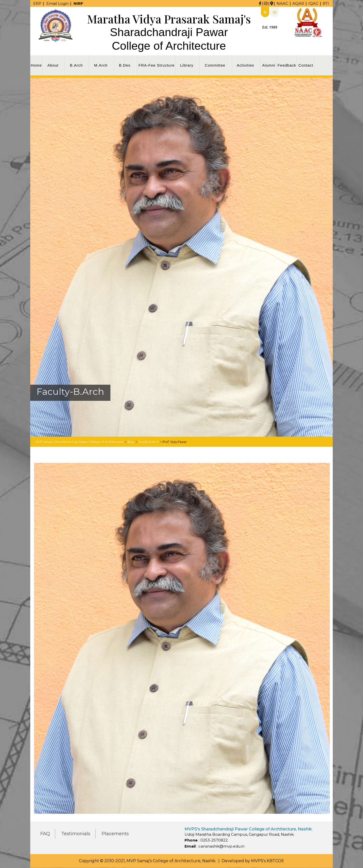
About (53, 65)
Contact (306, 65)
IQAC (313, 3)
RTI (326, 3)
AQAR (298, 3)
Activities (245, 65)
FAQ (45, 834)
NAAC (282, 3)
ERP (37, 3)
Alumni (269, 65)
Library (187, 65)
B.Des (125, 65)
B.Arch (76, 65)
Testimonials (76, 834)
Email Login (57, 3)
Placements (115, 834)
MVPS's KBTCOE (268, 861)
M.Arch (101, 65)
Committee (215, 65)
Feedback (287, 65)
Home (36, 65)
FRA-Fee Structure (157, 65)
